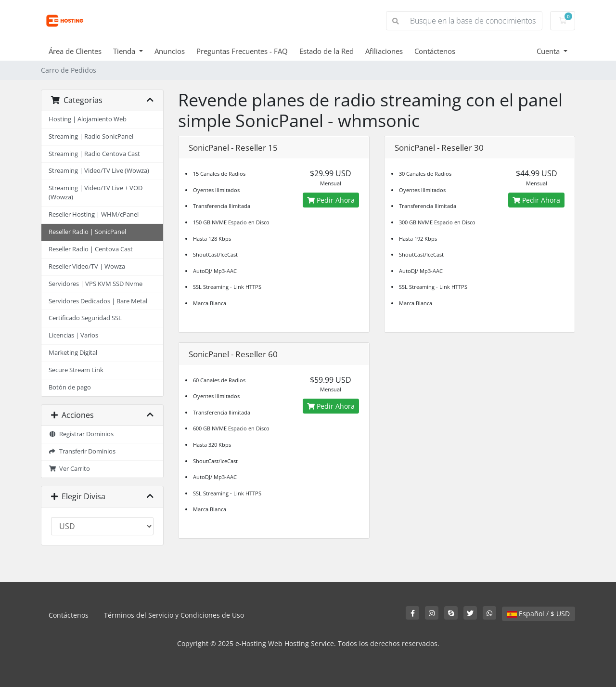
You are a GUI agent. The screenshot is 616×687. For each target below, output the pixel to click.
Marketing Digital (73, 353)
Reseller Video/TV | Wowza (87, 266)
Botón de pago (70, 387)
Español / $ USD (539, 614)
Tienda (125, 51)
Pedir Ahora (331, 200)
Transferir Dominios (82, 451)
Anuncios (170, 51)
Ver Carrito (69, 469)
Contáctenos (435, 51)
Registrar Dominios (81, 434)
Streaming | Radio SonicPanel (91, 136)
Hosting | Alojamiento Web (88, 119)
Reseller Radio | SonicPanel (87, 232)
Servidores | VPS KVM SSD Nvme (96, 284)
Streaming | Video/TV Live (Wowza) (99, 171)
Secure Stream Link (76, 370)
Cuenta (549, 51)
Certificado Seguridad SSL (85, 318)
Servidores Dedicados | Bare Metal (98, 301)
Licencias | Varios (73, 335)
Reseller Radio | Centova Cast (91, 249)
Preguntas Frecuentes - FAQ (242, 51)
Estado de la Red (327, 51)
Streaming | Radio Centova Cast (94, 154)
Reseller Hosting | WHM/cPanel (94, 214)
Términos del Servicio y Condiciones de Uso (174, 615)
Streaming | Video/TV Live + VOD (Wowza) (96, 193)
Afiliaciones (384, 51)
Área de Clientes (75, 51)
